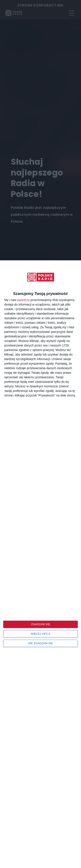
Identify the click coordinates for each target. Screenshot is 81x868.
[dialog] (40, 564)
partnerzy (23, 300)
